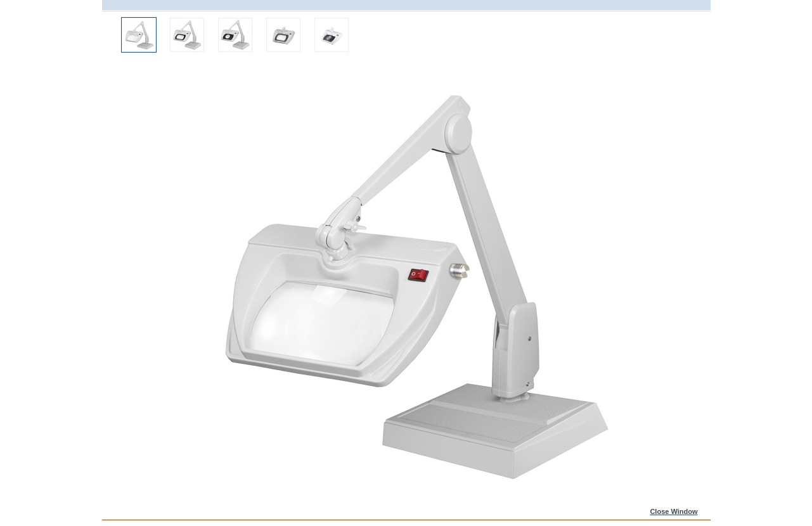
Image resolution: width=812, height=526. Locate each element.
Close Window (673, 511)
